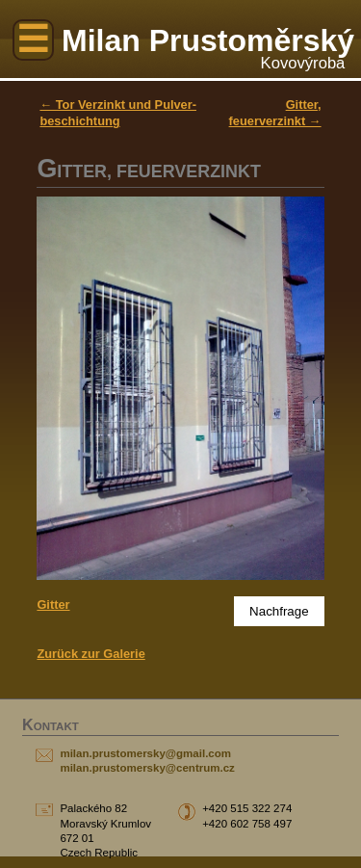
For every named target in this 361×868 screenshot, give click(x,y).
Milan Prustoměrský (208, 40)
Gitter (53, 605)
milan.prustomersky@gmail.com (145, 753)
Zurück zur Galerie (90, 654)
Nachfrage (279, 611)
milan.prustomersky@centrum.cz (147, 768)
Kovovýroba (303, 63)
